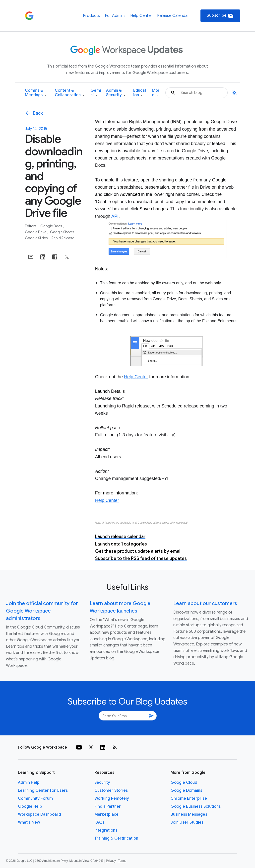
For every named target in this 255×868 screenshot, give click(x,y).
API (115, 216)
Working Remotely (112, 798)
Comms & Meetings (35, 93)
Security (102, 783)
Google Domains (186, 790)
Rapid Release (63, 238)
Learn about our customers (205, 603)
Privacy (111, 861)
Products (91, 16)
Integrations (106, 830)
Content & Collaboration (69, 93)
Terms (122, 861)
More (156, 93)
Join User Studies (187, 822)
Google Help (30, 806)
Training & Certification (116, 838)
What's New (29, 822)
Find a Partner (108, 806)
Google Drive (36, 232)
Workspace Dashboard (39, 814)
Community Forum (35, 798)
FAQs (99, 822)
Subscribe (220, 16)
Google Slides (37, 238)
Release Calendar (173, 16)
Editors (31, 226)
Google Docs (52, 226)
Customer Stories (111, 790)
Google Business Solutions (196, 806)
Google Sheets (63, 232)
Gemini (96, 93)
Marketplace (106, 814)
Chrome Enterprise (189, 798)
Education (140, 93)
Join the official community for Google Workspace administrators (42, 611)
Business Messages (189, 814)
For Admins (115, 16)
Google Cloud (184, 783)
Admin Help (29, 783)
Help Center (141, 16)
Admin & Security (116, 93)
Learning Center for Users (43, 790)
